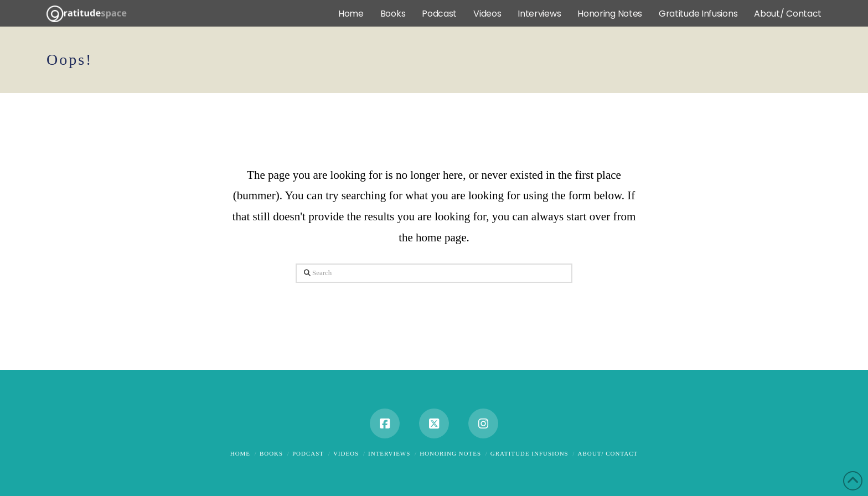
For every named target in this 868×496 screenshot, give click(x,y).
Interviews (389, 453)
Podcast (308, 453)
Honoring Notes (450, 453)
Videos (346, 453)
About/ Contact (608, 453)
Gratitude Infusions (529, 453)
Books (271, 453)
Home (240, 453)
